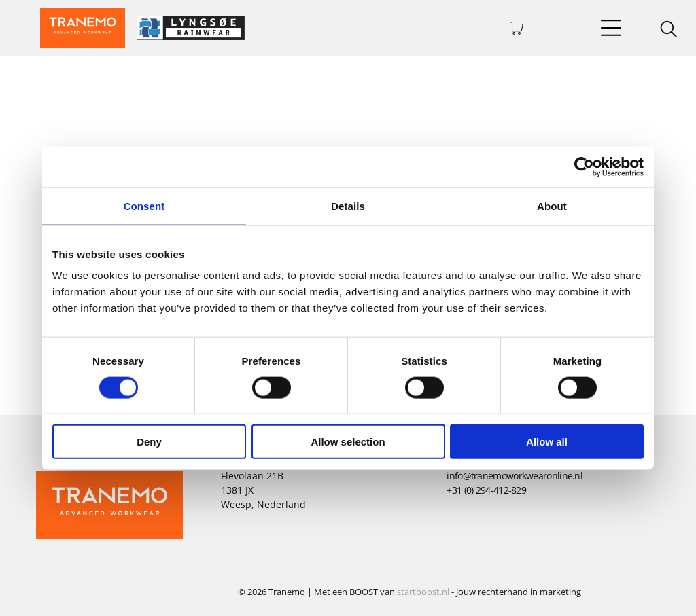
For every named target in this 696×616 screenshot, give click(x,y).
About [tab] (552, 205)
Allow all (547, 442)
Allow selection (348, 442)
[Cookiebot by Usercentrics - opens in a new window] (584, 166)
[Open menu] (611, 28)
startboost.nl (423, 592)
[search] (669, 31)
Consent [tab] (144, 205)
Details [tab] (348, 205)
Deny (149, 442)
